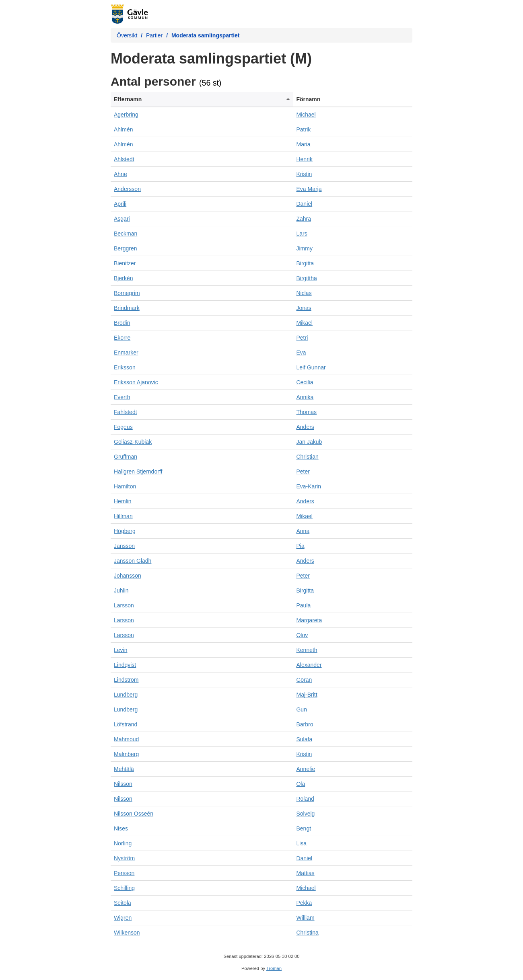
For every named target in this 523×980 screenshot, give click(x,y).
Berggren (126, 248)
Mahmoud (126, 739)
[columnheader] (202, 99)
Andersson (127, 189)
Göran (304, 680)
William (305, 918)
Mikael (304, 323)
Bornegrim (127, 293)
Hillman (123, 516)
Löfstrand (126, 724)
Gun (301, 709)
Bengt (304, 828)
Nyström (124, 858)
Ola (301, 784)
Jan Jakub (309, 442)
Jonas (304, 308)
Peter (303, 472)
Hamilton (125, 486)
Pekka (304, 903)
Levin (120, 650)
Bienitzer (125, 263)
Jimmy (304, 248)
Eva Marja (309, 189)
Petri (302, 338)
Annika (305, 397)
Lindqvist (125, 665)
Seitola (123, 903)
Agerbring (126, 115)
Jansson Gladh (133, 561)
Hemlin (123, 501)
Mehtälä (124, 769)
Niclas (304, 293)
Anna (303, 531)
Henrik (304, 159)
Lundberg (126, 695)
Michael (306, 115)
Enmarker (126, 353)
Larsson (124, 605)
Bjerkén (123, 278)
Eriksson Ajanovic (136, 382)
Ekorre (122, 338)
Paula (303, 605)
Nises (121, 828)
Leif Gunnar (311, 367)
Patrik (303, 129)
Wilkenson (127, 933)
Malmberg (126, 754)
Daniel (304, 204)
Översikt (127, 35)
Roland (305, 799)
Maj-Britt (307, 695)
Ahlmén (123, 129)
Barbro (305, 724)
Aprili (120, 204)
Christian (307, 457)
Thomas (306, 412)
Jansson (124, 546)
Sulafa (304, 739)
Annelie (306, 769)
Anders (305, 427)
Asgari (122, 219)
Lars (302, 234)
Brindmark (127, 308)
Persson (124, 873)
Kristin (304, 174)
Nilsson (123, 784)
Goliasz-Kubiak (133, 442)
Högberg (125, 531)
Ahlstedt (124, 159)
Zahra (304, 219)
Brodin (122, 323)
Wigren (123, 918)
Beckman (126, 234)
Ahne (120, 174)
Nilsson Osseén (134, 814)
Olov (302, 635)
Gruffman (126, 457)
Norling (123, 843)
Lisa (301, 843)
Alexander (309, 665)
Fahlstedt (126, 412)
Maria (303, 144)
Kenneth (307, 650)
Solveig (305, 814)
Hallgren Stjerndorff (138, 472)
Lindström (126, 680)
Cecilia (305, 382)
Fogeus (123, 427)
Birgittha (306, 278)
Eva (301, 353)
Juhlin (121, 590)
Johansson (128, 576)
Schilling (124, 888)
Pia (300, 546)
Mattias (305, 873)
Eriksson (125, 367)
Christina (307, 933)
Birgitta (305, 263)
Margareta (309, 620)
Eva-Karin (308, 486)
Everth (122, 397)
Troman (274, 968)
